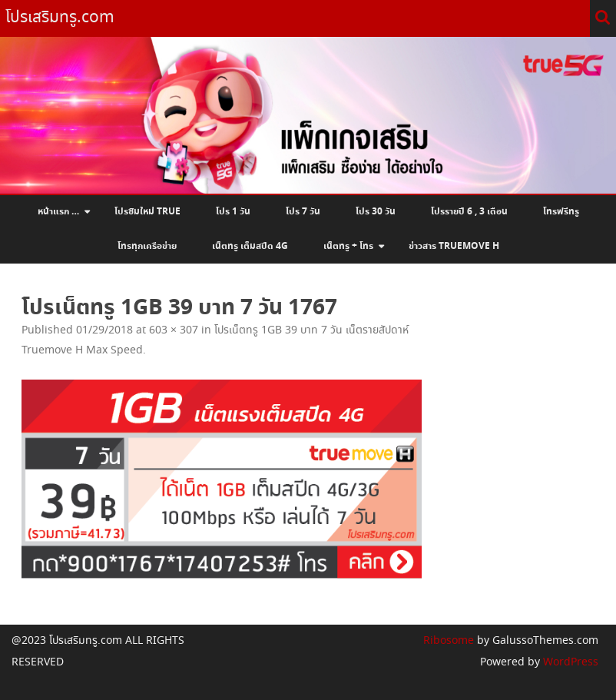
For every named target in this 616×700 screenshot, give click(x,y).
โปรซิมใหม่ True (147, 212)
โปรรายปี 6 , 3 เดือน (469, 212)
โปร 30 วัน (376, 212)
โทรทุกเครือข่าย (147, 247)
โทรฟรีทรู (561, 212)
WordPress (569, 662)
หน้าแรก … (58, 212)
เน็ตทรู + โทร (348, 247)
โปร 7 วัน (303, 212)
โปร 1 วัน (233, 212)
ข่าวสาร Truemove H (454, 247)
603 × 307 (174, 330)
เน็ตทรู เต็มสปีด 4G (250, 247)
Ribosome (449, 641)
